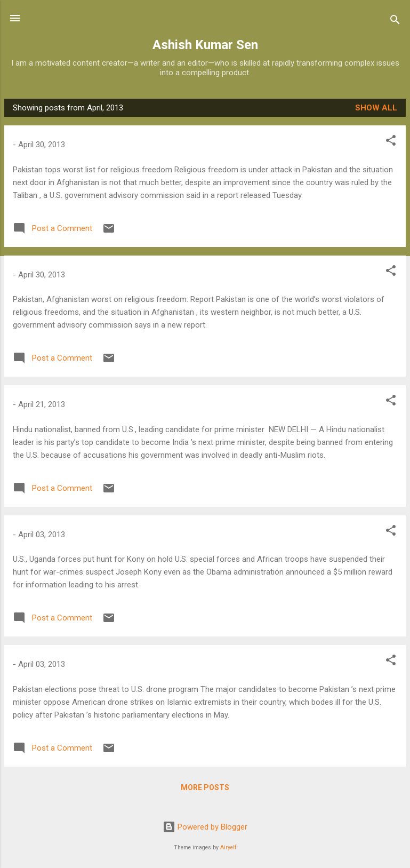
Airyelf (228, 847)
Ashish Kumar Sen (205, 45)
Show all (376, 108)
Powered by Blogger (205, 827)
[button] (391, 142)
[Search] (395, 22)
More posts (205, 787)
